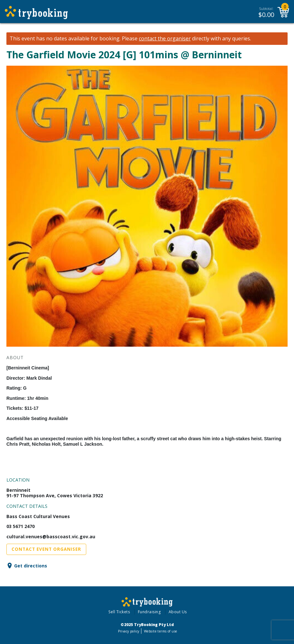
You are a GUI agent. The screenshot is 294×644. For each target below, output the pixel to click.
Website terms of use (160, 631)
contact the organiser (165, 39)
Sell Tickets (119, 612)
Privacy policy (129, 631)
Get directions (31, 566)
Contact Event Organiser (46, 549)
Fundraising (149, 612)
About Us (178, 612)
